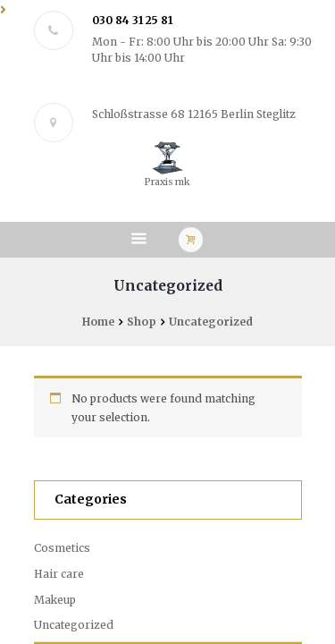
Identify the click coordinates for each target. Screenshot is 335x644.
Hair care (59, 574)
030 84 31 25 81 (132, 20)
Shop (142, 322)
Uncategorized (74, 625)
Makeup (55, 600)
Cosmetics (62, 548)
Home (98, 322)
